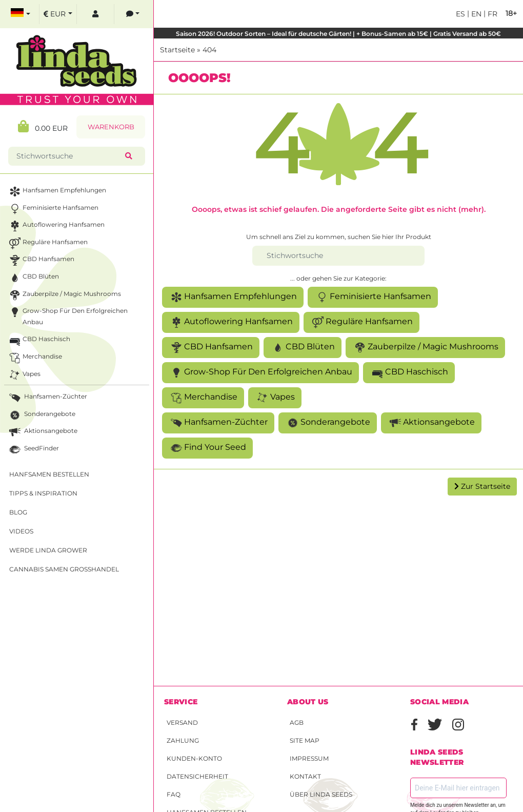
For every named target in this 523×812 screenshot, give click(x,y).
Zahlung (183, 740)
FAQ (174, 794)
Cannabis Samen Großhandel (64, 569)
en (475, 14)
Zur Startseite (482, 486)
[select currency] (58, 14)
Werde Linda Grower (48, 550)
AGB (297, 722)
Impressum (309, 758)
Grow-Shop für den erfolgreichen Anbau (260, 373)
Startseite (177, 50)
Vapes (275, 398)
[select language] (21, 14)
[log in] (95, 14)
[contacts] (133, 14)
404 (209, 50)
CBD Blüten (303, 348)
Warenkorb (111, 127)
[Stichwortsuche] (338, 256)
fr (491, 14)
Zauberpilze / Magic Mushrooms (425, 348)
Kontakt (305, 776)
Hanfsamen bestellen (49, 474)
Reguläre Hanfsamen (361, 322)
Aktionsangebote (431, 423)
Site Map (305, 740)
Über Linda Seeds (321, 794)
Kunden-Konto (194, 758)
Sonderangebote (328, 423)
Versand (182, 722)
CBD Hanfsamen (211, 348)
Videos (21, 531)
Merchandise (203, 398)
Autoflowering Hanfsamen (231, 322)
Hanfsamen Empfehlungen (233, 297)
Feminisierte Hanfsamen (373, 297)
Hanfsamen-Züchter (218, 423)
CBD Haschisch (409, 373)
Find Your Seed (207, 448)
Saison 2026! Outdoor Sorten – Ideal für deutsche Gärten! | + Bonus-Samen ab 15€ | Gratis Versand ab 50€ (338, 34)
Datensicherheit (197, 776)
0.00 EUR (43, 126)
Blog (18, 512)
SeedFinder (33, 450)
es (460, 14)
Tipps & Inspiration (43, 493)
